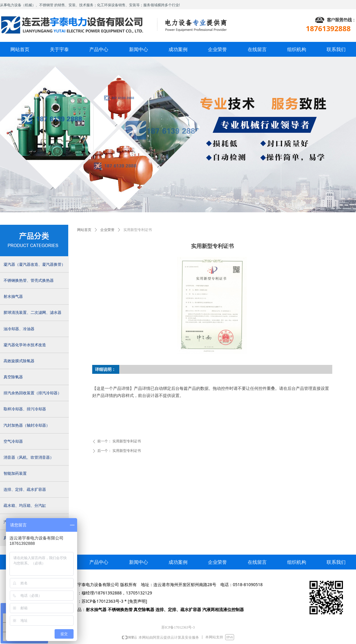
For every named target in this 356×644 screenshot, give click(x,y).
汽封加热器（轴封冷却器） (27, 425)
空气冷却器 (13, 441)
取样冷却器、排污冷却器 (25, 409)
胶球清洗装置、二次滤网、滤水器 (32, 312)
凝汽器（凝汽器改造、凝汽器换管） (34, 264)
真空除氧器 (13, 377)
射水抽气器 (13, 296)
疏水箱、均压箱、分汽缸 (25, 505)
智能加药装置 (15, 473)
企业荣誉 (107, 230)
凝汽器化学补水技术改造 (25, 345)
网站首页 (84, 230)
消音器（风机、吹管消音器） (29, 457)
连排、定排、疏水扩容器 (25, 489)
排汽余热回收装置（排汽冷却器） (32, 393)
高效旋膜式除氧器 (19, 361)
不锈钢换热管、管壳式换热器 (29, 280)
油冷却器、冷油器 (19, 329)
